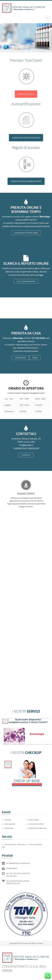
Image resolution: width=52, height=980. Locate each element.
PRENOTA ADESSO (26, 94)
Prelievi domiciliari (35, 844)
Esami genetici (10, 824)
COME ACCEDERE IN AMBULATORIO (26, 181)
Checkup (8, 820)
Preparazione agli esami (38, 828)
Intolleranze (9, 828)
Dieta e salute (34, 820)
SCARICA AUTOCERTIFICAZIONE (26, 138)
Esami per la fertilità (36, 824)
